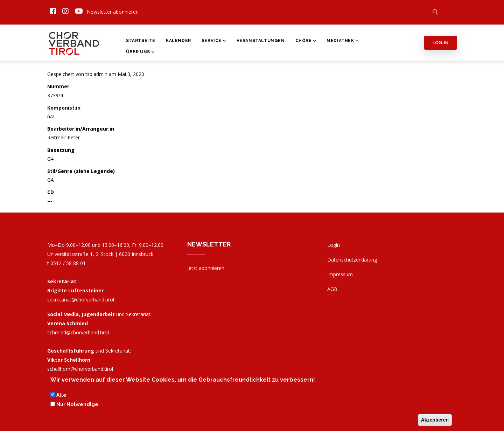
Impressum (340, 274)
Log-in (440, 43)
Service (214, 41)
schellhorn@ (80, 369)
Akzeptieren (435, 421)
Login (334, 245)
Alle (61, 396)
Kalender (178, 41)
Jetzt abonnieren (206, 268)
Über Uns (140, 53)
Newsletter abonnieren (113, 12)
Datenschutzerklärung (352, 260)
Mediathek (342, 41)
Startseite (141, 41)
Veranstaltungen (261, 41)
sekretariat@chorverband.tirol (81, 300)
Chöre (306, 41)
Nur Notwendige (77, 405)
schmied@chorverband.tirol (78, 332)
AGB (332, 289)
